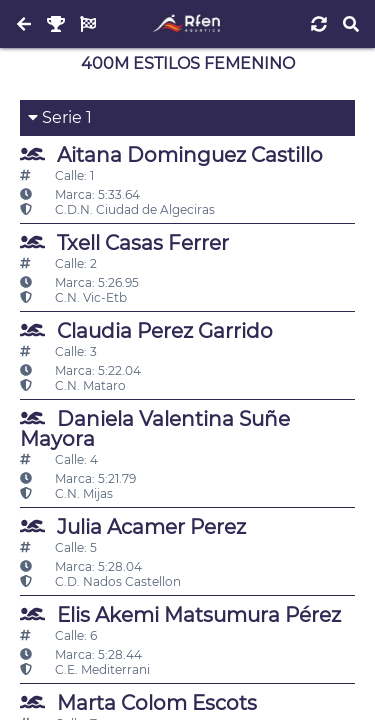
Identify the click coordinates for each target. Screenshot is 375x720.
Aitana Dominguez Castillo (171, 154)
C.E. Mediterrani (85, 669)
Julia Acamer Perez (133, 526)
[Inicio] (187, 24)
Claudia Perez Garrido (146, 330)
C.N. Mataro (73, 385)
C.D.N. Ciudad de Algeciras (117, 209)
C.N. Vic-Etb (73, 297)
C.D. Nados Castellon (100, 581)
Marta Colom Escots (138, 702)
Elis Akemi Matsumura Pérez (180, 614)
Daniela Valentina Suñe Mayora (155, 428)
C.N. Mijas (66, 493)
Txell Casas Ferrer (124, 242)
